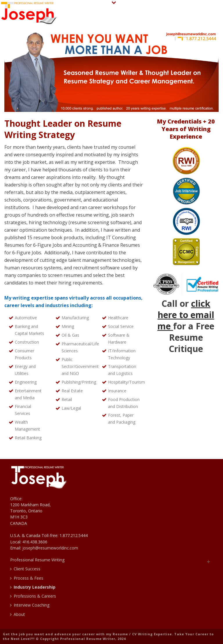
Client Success (25, 569)
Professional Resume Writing (37, 560)
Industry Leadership (33, 587)
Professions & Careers (33, 596)
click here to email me (186, 315)
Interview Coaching (30, 605)
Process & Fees (27, 578)
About (18, 614)
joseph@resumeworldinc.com (50, 548)
